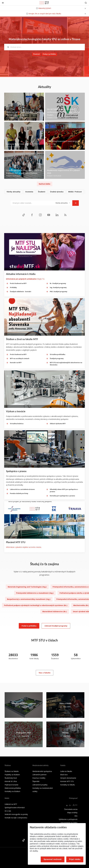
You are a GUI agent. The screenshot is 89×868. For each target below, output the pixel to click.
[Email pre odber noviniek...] (32, 203)
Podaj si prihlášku (49, 54)
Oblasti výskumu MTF (58, 424)
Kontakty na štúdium (12, 791)
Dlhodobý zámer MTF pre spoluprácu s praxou (64, 490)
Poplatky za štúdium (12, 775)
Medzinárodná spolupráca (42, 771)
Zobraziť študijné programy (56, 626)
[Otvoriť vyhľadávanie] (86, 3)
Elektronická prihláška (13, 788)
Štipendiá (36, 781)
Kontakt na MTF (16, 363)
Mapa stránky (72, 813)
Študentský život (11, 778)
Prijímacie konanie (11, 785)
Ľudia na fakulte (66, 771)
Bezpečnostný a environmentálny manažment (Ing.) (29, 599)
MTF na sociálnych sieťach (20, 359)
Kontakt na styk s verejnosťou (16, 818)
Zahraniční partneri (39, 775)
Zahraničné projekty (40, 785)
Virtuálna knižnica (17, 424)
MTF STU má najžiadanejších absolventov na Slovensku (66, 364)
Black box (64, 775)
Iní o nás (8, 811)
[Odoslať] (76, 203)
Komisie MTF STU (67, 781)
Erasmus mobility (39, 778)
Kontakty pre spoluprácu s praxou (62, 496)
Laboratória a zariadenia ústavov (22, 489)
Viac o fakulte (45, 673)
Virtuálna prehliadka (58, 354)
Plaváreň (36, 54)
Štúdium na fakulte (12, 771)
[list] (44, 192)
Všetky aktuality (14, 192)
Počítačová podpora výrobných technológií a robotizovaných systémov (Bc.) (36, 605)
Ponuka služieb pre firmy (19, 493)
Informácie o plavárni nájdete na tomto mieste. (24, 547)
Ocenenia (29, 192)
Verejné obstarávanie (68, 778)
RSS (76, 816)
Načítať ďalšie (45, 184)
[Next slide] (83, 465)
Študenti (42, 192)
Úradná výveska (57, 192)
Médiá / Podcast (75, 192)
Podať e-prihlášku (29, 626)
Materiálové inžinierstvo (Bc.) (55, 611)
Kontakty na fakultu (68, 785)
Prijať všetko (75, 859)
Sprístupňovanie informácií (15, 808)
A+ (70, 805)
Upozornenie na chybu (69, 823)
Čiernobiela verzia (71, 809)
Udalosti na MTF (11, 804)
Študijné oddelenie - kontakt (21, 292)
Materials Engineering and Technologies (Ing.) (27, 587)
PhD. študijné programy (59, 292)
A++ (75, 805)
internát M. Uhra (11, 781)
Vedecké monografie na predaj (16, 814)
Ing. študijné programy (58, 287)
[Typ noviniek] (63, 203)
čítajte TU (25, 279)
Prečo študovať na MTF (18, 283)
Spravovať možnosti (52, 859)
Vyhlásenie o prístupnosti (68, 819)
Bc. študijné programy (58, 283)
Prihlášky (13, 287)
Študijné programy (57, 359)
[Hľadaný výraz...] (44, 47)
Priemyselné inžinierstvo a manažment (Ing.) (35, 593)
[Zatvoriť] (3, 3)
